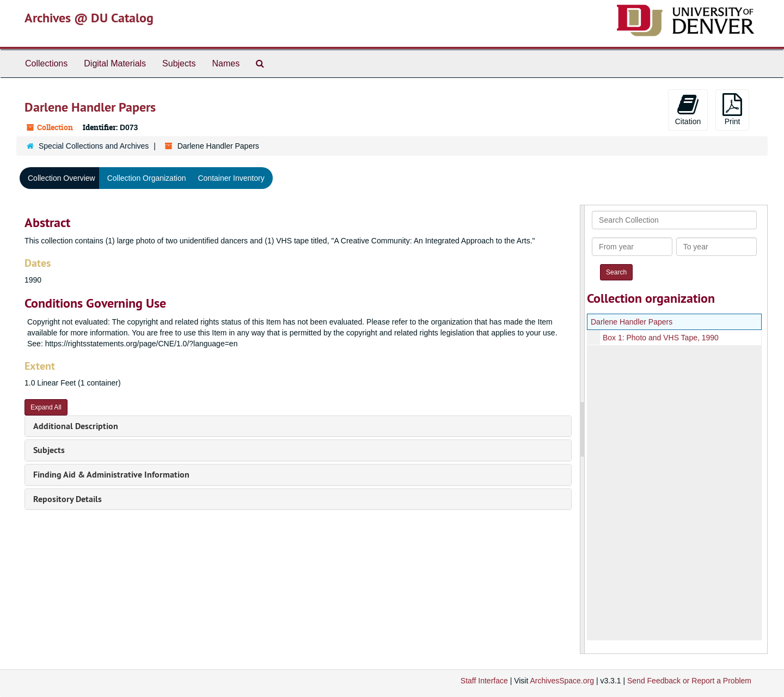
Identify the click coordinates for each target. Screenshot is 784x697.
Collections (46, 63)
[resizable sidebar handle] (583, 429)
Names (226, 63)
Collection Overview (62, 178)
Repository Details (68, 499)
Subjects (179, 63)
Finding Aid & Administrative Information (111, 475)
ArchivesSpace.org (562, 681)
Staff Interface (484, 681)
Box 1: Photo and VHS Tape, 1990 (661, 338)
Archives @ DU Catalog (89, 18)
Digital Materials (115, 63)
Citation (688, 109)
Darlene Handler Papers (632, 322)
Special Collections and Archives (94, 146)
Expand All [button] (46, 407)
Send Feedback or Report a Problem (689, 681)
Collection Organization (147, 178)
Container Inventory (231, 178)
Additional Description (76, 426)
